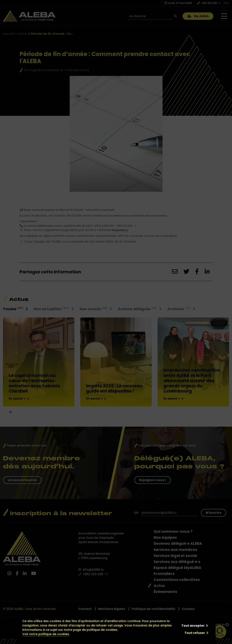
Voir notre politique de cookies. (46, 634)
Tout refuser (195, 633)
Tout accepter (193, 626)
